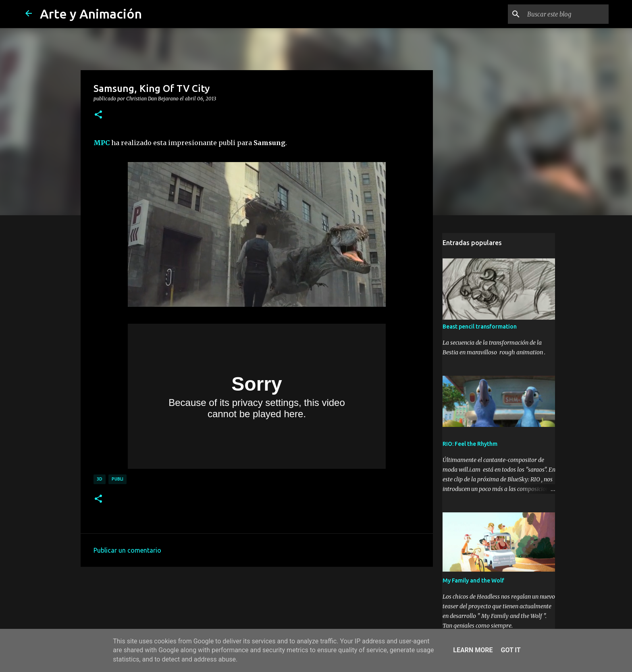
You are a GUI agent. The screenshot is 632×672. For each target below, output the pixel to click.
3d (100, 479)
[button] (98, 115)
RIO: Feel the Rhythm (470, 445)
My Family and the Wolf (473, 581)
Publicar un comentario (127, 550)
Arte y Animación (91, 14)
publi (117, 479)
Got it (510, 650)
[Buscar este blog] (566, 14)
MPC (102, 143)
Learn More (473, 650)
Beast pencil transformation (479, 327)
